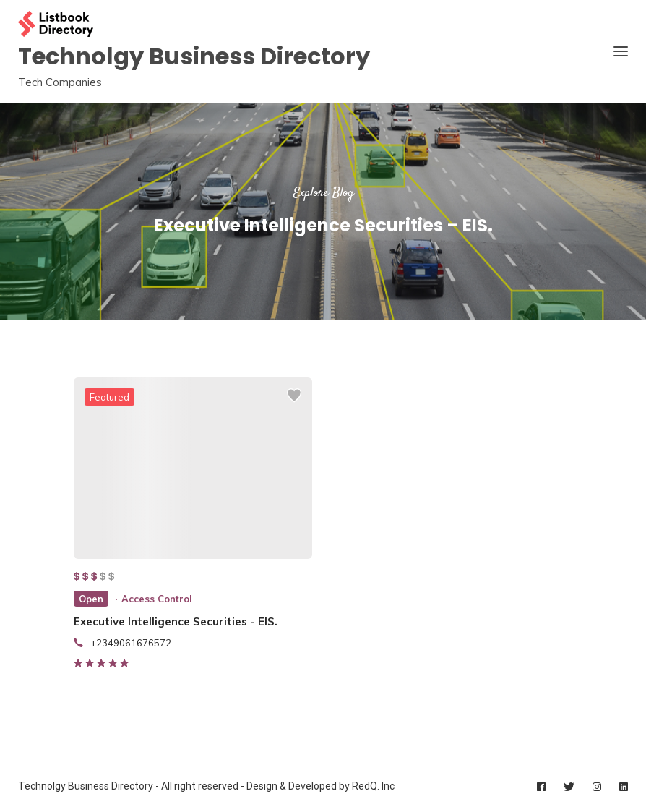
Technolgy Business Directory (194, 56)
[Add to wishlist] (294, 402)
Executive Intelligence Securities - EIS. (176, 621)
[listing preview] (193, 468)
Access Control (157, 599)
